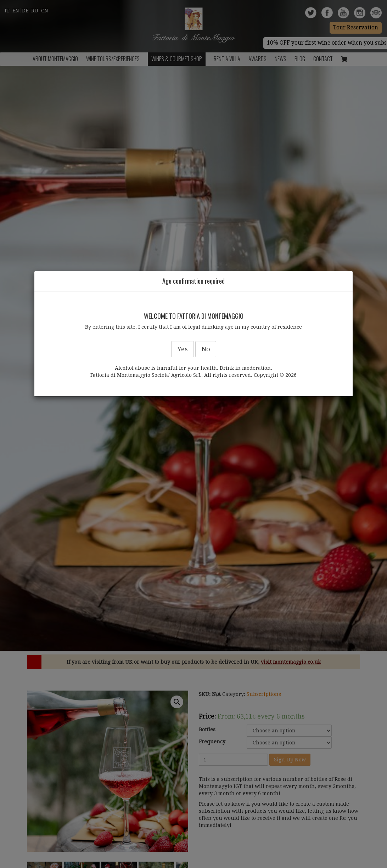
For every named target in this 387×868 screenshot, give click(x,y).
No (206, 349)
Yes (183, 349)
